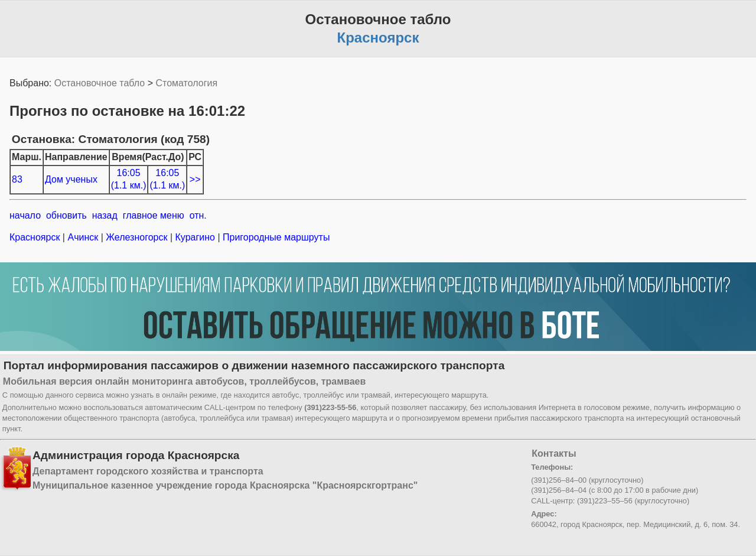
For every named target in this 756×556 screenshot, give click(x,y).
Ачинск (83, 237)
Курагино (195, 237)
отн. (198, 215)
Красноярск (36, 237)
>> (195, 179)
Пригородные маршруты (275, 237)
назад (105, 215)
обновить (66, 215)
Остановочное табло (100, 83)
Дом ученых (71, 179)
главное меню (154, 215)
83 (17, 179)
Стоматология (186, 83)
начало (25, 215)
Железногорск (137, 237)
